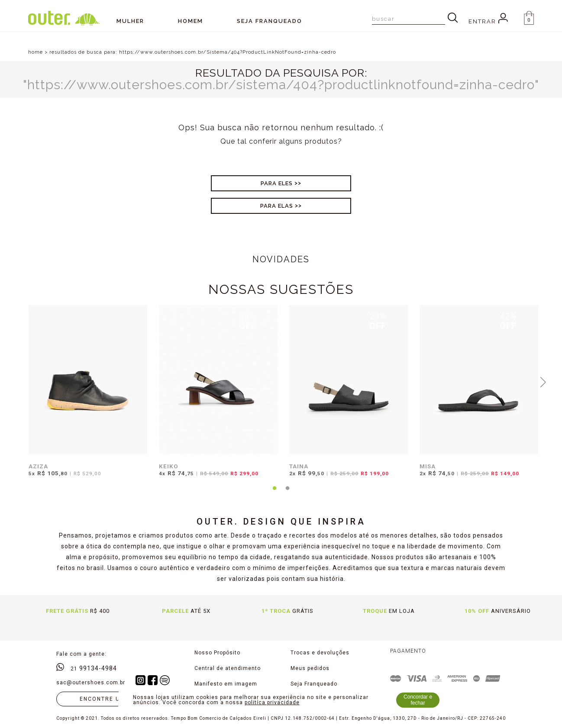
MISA (428, 466)
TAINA (299, 466)
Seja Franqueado (314, 684)
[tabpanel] (86, 396)
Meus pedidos (310, 668)
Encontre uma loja (114, 699)
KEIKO (169, 466)
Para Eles (277, 183)
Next (543, 381)
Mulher (130, 21)
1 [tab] (275, 493)
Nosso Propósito (217, 653)
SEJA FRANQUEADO (270, 21)
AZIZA (38, 466)
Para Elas (277, 206)
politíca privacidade (272, 702)
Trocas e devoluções (320, 653)
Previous (19, 381)
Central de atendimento (228, 668)
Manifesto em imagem (226, 684)
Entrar (488, 21)
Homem (191, 21)
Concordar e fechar (418, 700)
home (36, 52)
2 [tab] (287, 493)
